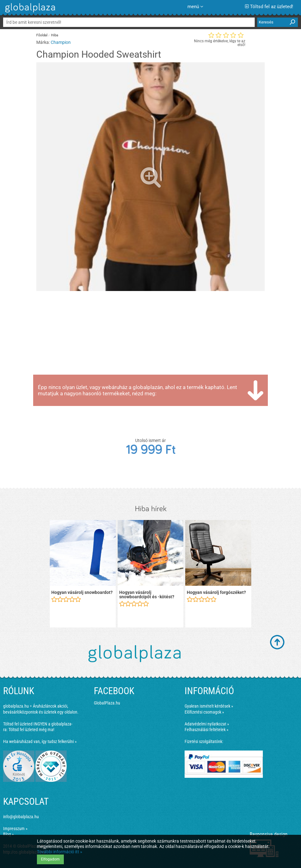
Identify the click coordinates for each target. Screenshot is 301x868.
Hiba (55, 35)
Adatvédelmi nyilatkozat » (207, 724)
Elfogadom (50, 859)
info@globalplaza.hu (21, 817)
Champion (61, 42)
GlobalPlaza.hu (107, 703)
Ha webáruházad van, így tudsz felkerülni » (40, 741)
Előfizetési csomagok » (204, 712)
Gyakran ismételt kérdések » (209, 706)
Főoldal (42, 35)
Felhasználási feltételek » (207, 730)
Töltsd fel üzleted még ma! (31, 730)
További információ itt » (60, 852)
